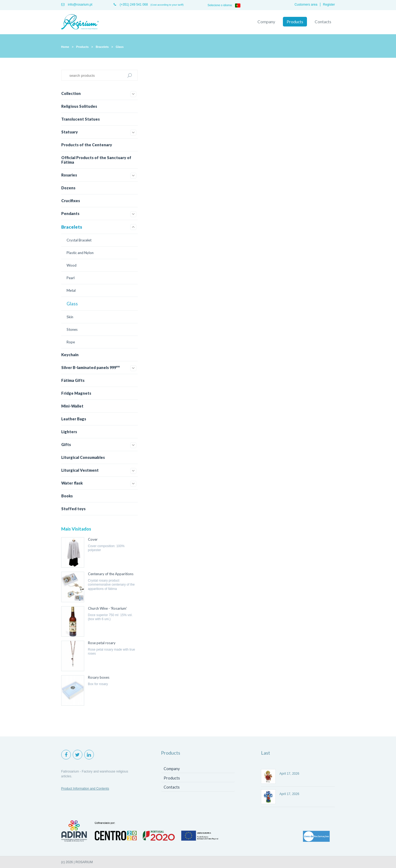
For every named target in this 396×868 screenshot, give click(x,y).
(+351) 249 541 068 (131, 5)
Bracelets (102, 47)
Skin (70, 317)
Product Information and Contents (85, 789)
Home (65, 47)
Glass (120, 47)
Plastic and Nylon (80, 253)
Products (295, 22)
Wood (72, 265)
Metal (71, 290)
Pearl (71, 278)
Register (329, 5)
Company (266, 22)
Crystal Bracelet (79, 240)
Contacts (323, 22)
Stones (72, 329)
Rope (71, 342)
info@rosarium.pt (77, 5)
